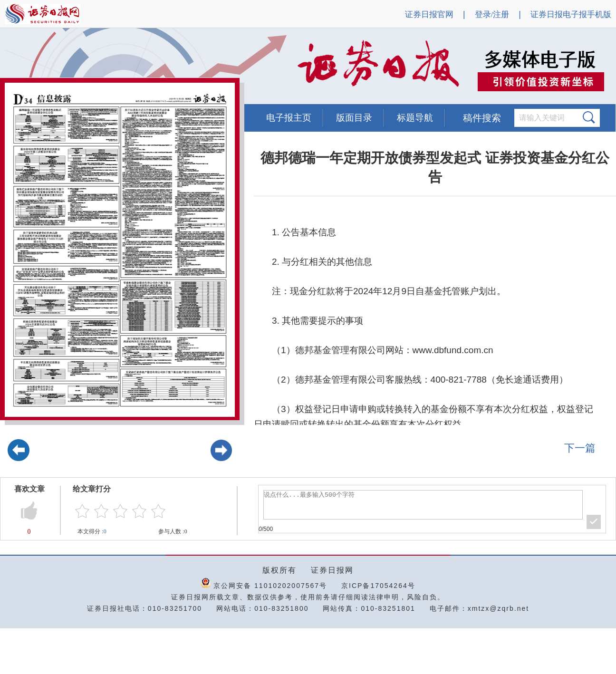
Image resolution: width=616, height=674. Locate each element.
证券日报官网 (429, 14)
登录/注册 (492, 14)
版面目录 (354, 118)
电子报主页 (289, 118)
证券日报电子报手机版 (571, 14)
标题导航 (415, 118)
